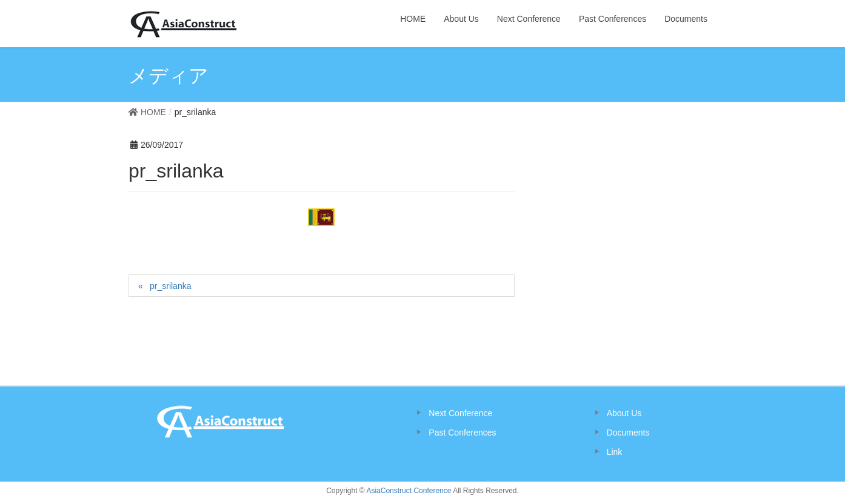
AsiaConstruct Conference (409, 491)
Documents (628, 433)
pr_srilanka (170, 286)
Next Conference (460, 413)
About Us (624, 413)
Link (615, 452)
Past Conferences (462, 433)
